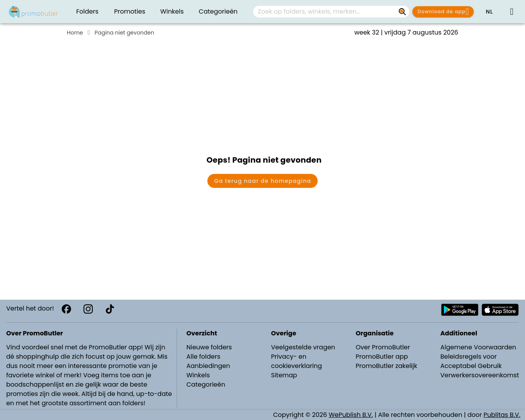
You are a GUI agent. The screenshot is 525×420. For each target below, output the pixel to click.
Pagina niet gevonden (125, 33)
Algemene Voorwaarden (478, 347)
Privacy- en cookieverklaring (296, 361)
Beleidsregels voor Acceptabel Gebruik (471, 361)
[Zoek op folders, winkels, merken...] (402, 12)
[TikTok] (110, 309)
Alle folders (203, 357)
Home (75, 33)
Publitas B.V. (502, 415)
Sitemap (284, 375)
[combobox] (331, 12)
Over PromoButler (383, 347)
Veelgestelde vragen (303, 347)
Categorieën (206, 384)
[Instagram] (88, 309)
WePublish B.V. (351, 415)
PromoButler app (382, 357)
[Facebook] (66, 309)
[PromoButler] (33, 12)
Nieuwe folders (209, 347)
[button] (489, 12)
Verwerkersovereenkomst (480, 375)
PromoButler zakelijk (387, 366)
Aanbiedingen (208, 366)
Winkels (198, 375)
